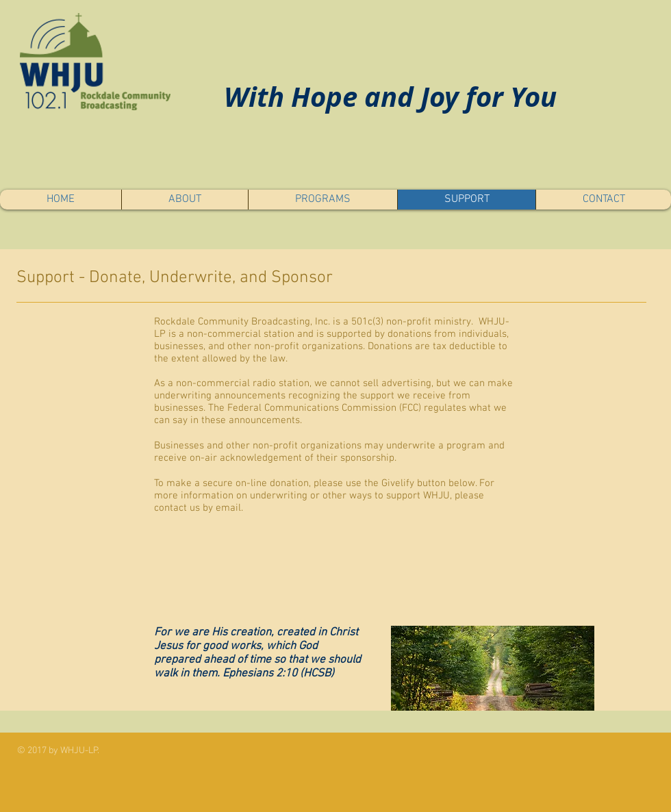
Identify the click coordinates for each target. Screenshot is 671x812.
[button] (185, 200)
